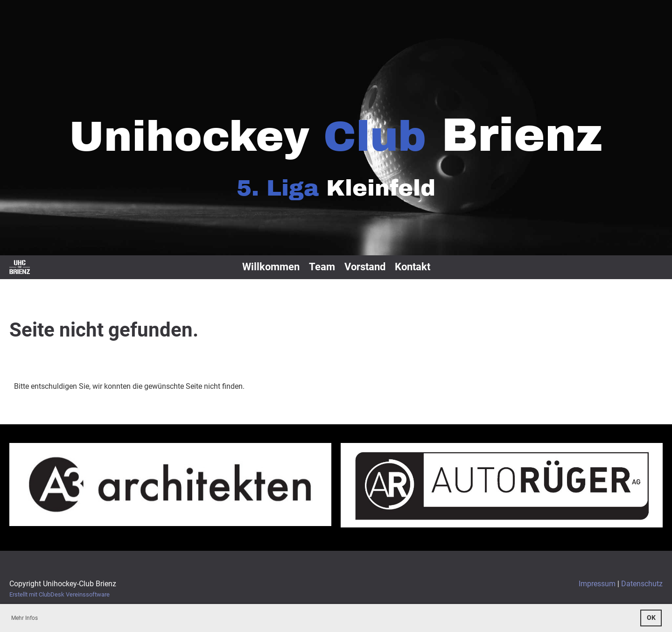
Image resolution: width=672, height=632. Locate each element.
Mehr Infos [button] (24, 618)
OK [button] (651, 618)
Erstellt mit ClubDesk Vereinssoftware (59, 594)
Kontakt (413, 267)
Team (322, 267)
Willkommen (271, 267)
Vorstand (365, 267)
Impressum (597, 584)
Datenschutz (642, 584)
